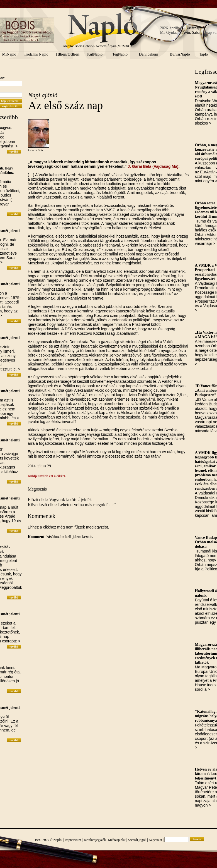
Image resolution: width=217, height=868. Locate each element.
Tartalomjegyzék (94, 840)
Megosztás (37, 489)
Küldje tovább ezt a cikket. (47, 476)
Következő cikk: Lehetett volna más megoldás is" (72, 505)
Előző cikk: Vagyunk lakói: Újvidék (60, 500)
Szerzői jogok (137, 840)
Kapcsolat (155, 840)
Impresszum (73, 840)
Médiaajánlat (117, 840)
